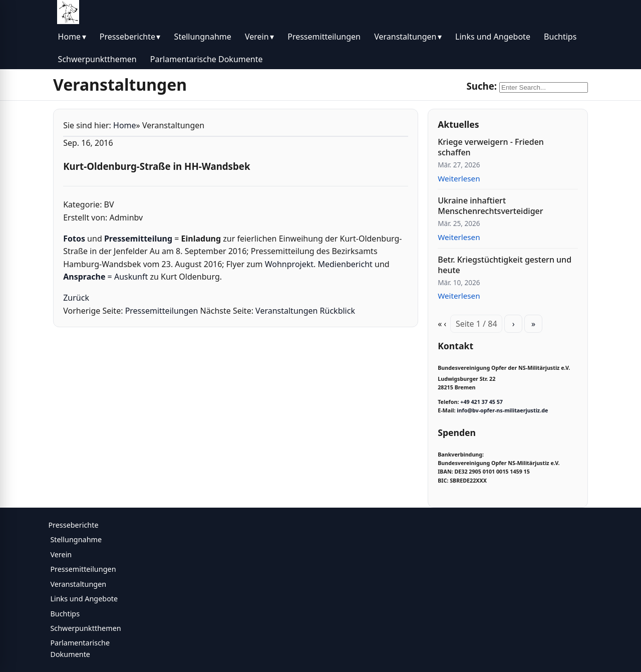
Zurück (76, 298)
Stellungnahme (203, 37)
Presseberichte (127, 37)
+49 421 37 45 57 (482, 402)
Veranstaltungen (405, 37)
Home (70, 37)
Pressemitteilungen (324, 37)
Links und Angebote (493, 37)
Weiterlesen (459, 178)
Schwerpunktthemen (97, 59)
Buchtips (560, 37)
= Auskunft (105, 277)
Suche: (482, 86)
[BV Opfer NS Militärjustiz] (68, 12)
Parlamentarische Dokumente (207, 59)
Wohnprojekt (289, 264)
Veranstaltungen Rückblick (305, 311)
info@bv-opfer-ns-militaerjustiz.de (502, 410)
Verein (257, 37)
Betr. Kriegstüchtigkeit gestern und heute (505, 265)
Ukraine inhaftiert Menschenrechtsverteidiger (490, 206)
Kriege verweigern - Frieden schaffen (491, 147)
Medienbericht (346, 264)
